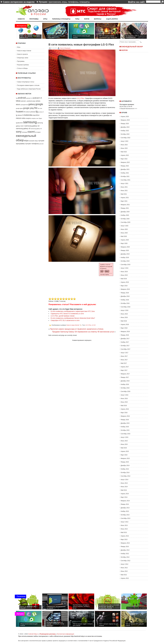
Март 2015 (124, 455)
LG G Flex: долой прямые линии (63, 316)
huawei (20, 112)
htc (36, 108)
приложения (55, 2)
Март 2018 (124, 328)
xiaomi (31, 132)
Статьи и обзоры (22, 68)
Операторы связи (23, 58)
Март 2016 (124, 413)
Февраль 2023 (125, 120)
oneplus (28, 118)
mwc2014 (36, 115)
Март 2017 (124, 370)
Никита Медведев (65, 48)
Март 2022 (124, 159)
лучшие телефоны (32, 144)
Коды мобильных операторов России (29, 89)
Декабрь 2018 (125, 296)
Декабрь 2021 (125, 169)
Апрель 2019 (125, 282)
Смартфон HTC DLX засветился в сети (65, 320)
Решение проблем (23, 65)
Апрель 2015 (125, 451)
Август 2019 (124, 268)
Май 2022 (124, 152)
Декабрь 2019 (125, 254)
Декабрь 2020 (125, 212)
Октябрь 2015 (125, 430)
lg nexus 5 (20, 115)
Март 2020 (124, 243)
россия (41, 144)
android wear (31, 101)
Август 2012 (124, 564)
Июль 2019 (124, 272)
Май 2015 (124, 448)
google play (28, 108)
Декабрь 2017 (125, 339)
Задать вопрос (112, 19)
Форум (87, 19)
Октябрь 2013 (125, 515)
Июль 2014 (124, 483)
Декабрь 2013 (125, 508)
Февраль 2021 (125, 205)
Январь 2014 (125, 504)
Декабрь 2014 (125, 465)
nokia (23, 118)
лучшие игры (33, 141)
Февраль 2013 (125, 543)
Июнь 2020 (124, 233)
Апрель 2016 (125, 409)
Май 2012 (124, 575)
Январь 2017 (125, 377)
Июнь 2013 (124, 529)
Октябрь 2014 (125, 473)
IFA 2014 (26, 112)
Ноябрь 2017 (125, 342)
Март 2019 (124, 286)
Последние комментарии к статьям (28, 85)
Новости (21, 19)
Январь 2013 (125, 547)
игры (64, 2)
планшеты (85, 2)
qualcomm (19, 123)
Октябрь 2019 (125, 261)
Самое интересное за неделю (19, 2)
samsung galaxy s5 (23, 128)
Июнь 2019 (124, 275)
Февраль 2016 (125, 416)
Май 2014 (124, 490)
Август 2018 (124, 310)
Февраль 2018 (125, 332)
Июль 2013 (124, 525)
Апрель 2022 (125, 155)
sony (19, 132)
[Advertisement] (68, 281)
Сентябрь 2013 (126, 518)
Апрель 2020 (125, 240)
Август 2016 (124, 395)
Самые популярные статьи (26, 82)
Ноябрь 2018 (125, 300)
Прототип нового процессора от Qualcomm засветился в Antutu (77, 329)
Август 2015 (124, 437)
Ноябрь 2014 (125, 469)
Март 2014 (124, 497)
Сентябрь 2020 (126, 222)
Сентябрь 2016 (126, 391)
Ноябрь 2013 (125, 511)
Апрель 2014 (125, 494)
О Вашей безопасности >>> (128, 109)
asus (18, 104)
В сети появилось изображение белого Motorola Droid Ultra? (73, 318)
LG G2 (94, 325)
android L (24, 101)
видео (39, 132)
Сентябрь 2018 (126, 307)
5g (17, 98)
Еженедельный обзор (132, 47)
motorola (28, 115)
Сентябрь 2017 (126, 349)
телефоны (73, 2)
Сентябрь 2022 (126, 138)
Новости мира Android (24, 51)
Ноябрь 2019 (125, 258)
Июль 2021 (124, 187)
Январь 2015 (125, 462)
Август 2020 (124, 226)
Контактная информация (66, 634)
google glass (19, 108)
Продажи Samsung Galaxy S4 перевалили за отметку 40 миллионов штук (83, 332)
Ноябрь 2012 (125, 554)
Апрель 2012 (125, 578)
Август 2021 (124, 184)
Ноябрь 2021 (125, 173)
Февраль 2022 (125, 162)
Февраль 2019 (125, 289)
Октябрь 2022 (125, 134)
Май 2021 (124, 194)
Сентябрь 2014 (126, 476)
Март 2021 (124, 201)
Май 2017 (124, 363)
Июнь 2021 (124, 191)
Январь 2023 (125, 124)
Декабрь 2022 (125, 127)
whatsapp (24, 132)
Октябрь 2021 (125, 176)
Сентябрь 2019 (126, 265)
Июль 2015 (124, 441)
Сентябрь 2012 (126, 561)
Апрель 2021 (125, 198)
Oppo (40, 118)
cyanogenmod (24, 105)
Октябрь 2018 (125, 303)
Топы (77, 19)
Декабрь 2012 (125, 550)
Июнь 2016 (124, 402)
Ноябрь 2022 (125, 131)
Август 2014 (124, 480)
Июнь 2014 (124, 487)
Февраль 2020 (125, 247)
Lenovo (33, 112)
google (39, 104)
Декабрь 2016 (125, 381)
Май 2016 (124, 406)
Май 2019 (124, 279)
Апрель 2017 (125, 367)
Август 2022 (124, 141)
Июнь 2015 (124, 444)
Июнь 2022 (124, 148)
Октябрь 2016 (125, 388)
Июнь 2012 (124, 571)
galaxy (32, 104)
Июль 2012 (124, 568)
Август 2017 (124, 353)
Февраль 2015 (125, 458)
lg (37, 112)
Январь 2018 (125, 335)
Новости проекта (22, 54)
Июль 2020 (124, 229)
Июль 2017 (124, 356)
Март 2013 (124, 540)
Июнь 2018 (124, 317)
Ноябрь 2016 (125, 384)
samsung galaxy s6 (36, 129)
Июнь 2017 (124, 360)
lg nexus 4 (41, 112)
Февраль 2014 (125, 501)
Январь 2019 (125, 293)
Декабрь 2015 (125, 423)
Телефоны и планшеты (61, 19)
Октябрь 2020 (125, 219)
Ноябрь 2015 (125, 427)
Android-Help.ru (33, 634)
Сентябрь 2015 (126, 434)
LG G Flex (80, 98)
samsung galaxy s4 (32, 126)
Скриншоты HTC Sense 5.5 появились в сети (67, 314)
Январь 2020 (125, 250)
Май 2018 (124, 321)
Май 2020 (124, 236)
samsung (30, 122)
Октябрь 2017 (125, 346)
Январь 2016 (125, 420)
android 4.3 (29, 98)
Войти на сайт (136, 2)
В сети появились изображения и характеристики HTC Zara (73, 311)
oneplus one (35, 118)
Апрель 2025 (125, 117)
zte (36, 132)
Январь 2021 (125, 208)
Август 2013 (124, 522)
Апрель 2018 (125, 325)
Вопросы (98, 19)
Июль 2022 (124, 145)
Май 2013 (124, 532)
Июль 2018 (124, 314)
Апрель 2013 (125, 536)
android (22, 98)
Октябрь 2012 (125, 557)
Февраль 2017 (125, 374)
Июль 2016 (124, 399)
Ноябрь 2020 (125, 215)
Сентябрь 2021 (126, 180)
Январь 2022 (125, 166)
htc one (40, 108)
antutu (38, 101)
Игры (45, 19)
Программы (34, 19)
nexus (19, 118)
